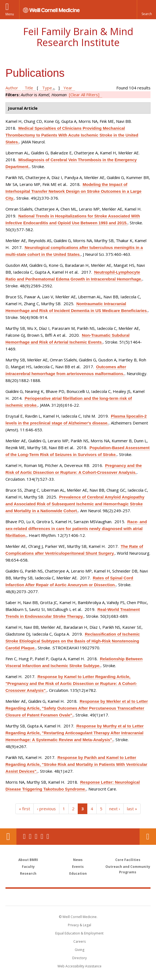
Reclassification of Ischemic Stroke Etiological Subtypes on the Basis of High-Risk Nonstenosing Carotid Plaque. (73, 641)
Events (78, 867)
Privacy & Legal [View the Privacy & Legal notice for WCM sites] (80, 925)
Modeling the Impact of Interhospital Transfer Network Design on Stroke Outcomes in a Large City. (73, 191)
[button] (146, 10)
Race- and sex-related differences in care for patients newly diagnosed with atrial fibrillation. (76, 529)
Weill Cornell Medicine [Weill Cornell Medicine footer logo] (46, 897)
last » (132, 809)
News (78, 860)
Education (78, 873)
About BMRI (28, 860)
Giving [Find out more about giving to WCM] (80, 950)
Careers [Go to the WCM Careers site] (80, 941)
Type (47, 88)
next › (115, 809)
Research (28, 873)
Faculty (28, 867)
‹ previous (46, 809)
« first (24, 809)
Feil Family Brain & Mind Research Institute (78, 37)
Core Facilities (128, 860)
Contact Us (148, 837)
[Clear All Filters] (84, 95)
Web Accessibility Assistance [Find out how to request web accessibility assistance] (80, 966)
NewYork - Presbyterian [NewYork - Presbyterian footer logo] (116, 897)
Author (12, 88)
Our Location (8, 837)
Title (29, 88)
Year (68, 88)
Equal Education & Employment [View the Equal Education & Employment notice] (79, 933)
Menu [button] (10, 14)
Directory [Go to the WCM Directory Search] (80, 958)
